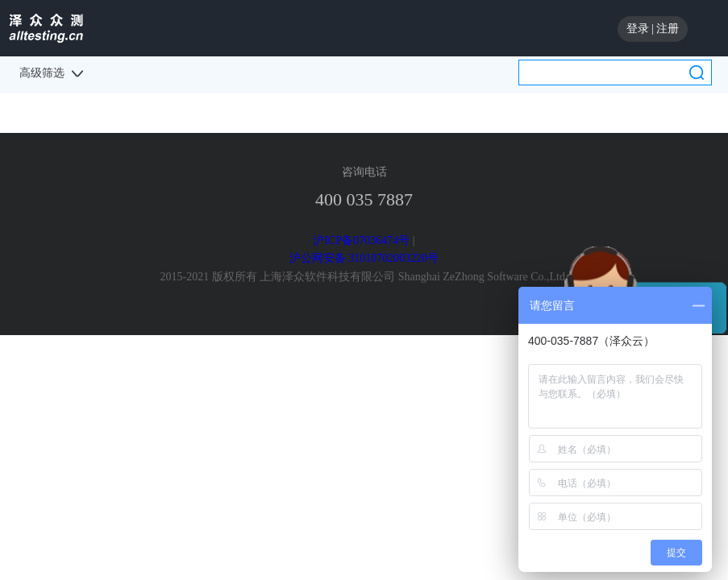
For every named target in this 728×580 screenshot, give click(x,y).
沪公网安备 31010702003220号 (364, 258)
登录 (638, 29)
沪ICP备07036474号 (361, 240)
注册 (668, 29)
